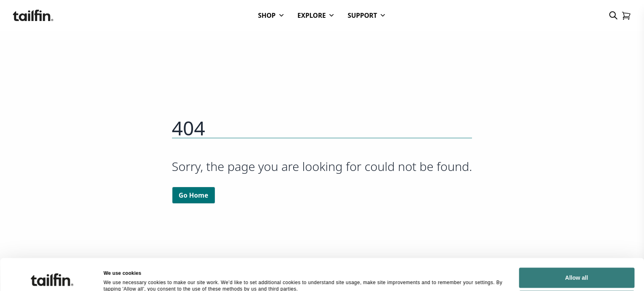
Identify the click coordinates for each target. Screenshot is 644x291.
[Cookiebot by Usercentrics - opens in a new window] (52, 264)
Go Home (194, 195)
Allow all (577, 235)
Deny (577, 258)
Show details (119, 263)
